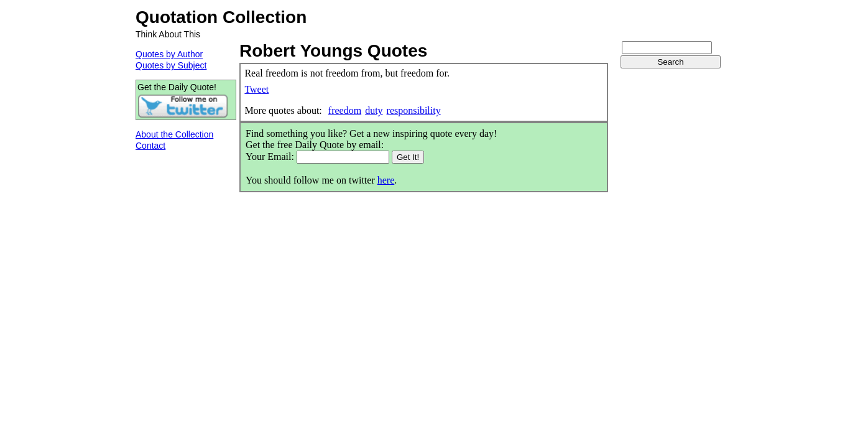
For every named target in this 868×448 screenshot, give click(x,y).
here (386, 180)
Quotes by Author (169, 54)
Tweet (256, 89)
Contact (150, 146)
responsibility (414, 110)
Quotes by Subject (171, 65)
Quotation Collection (221, 17)
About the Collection (174, 134)
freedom (345, 110)
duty (374, 110)
